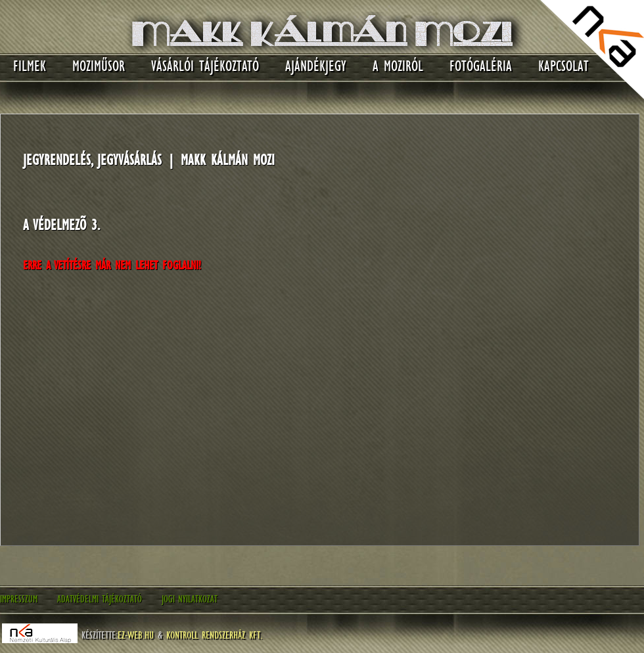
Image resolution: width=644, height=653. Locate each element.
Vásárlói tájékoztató (205, 66)
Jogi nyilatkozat (190, 599)
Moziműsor (99, 66)
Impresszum (19, 599)
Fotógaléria (481, 66)
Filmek (30, 66)
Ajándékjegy (316, 66)
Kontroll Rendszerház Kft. (214, 635)
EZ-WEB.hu (136, 635)
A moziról (398, 66)
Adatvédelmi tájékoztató (100, 599)
